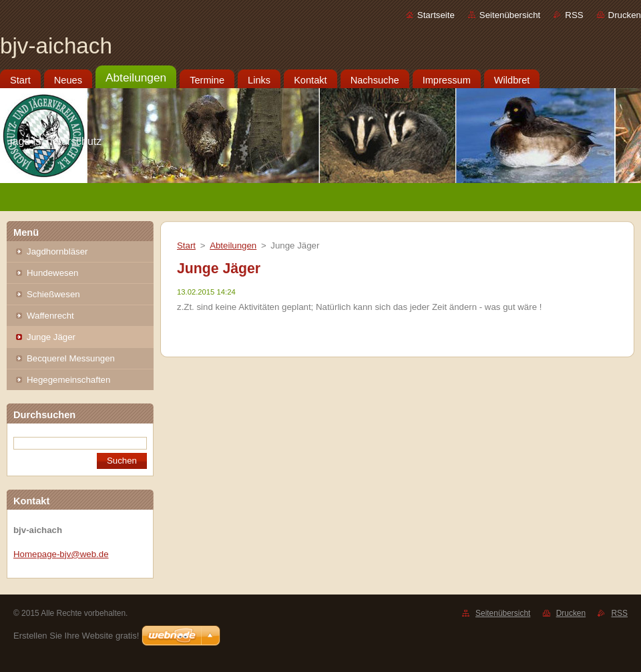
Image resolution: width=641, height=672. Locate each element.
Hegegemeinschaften (68, 380)
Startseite (436, 15)
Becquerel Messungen (71, 358)
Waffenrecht (50, 316)
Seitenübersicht (510, 15)
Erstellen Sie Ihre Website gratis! (76, 636)
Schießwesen (53, 294)
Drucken (625, 15)
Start (186, 245)
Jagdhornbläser (57, 251)
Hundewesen (52, 273)
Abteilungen (233, 245)
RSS (574, 15)
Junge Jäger (51, 337)
